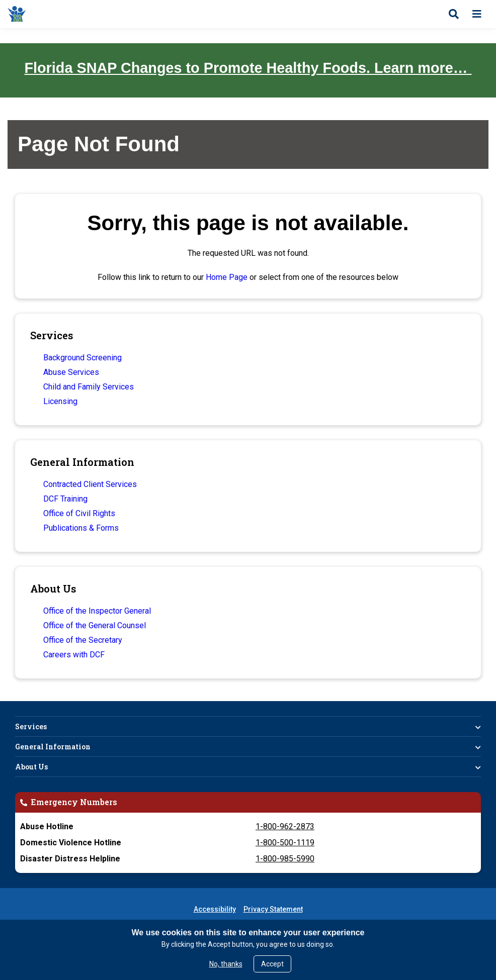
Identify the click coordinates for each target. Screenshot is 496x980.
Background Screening (82, 358)
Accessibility (215, 909)
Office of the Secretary (83, 640)
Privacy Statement (273, 909)
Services (31, 726)
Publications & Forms (81, 528)
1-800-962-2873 (285, 826)
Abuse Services (71, 372)
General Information (53, 747)
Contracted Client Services (90, 484)
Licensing (60, 401)
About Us (31, 767)
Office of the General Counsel (95, 625)
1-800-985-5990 (285, 859)
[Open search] (454, 14)
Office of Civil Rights (79, 513)
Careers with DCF (74, 655)
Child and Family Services (89, 387)
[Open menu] (477, 14)
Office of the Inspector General (97, 611)
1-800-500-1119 (285, 843)
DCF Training (65, 499)
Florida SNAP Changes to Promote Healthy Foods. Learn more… (248, 68)
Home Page (227, 277)
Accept (272, 964)
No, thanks (226, 964)
